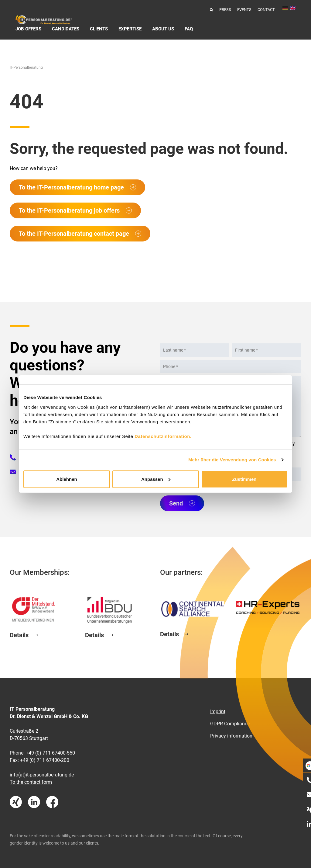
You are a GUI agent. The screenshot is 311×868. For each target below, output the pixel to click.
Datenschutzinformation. (163, 436)
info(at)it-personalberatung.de (42, 775)
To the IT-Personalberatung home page (71, 187)
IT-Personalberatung (26, 68)
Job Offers (28, 29)
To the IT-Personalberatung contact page (74, 234)
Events (244, 10)
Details (19, 635)
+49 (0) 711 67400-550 (50, 753)
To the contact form (31, 782)
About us (163, 29)
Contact (266, 10)
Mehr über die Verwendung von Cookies (232, 460)
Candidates (66, 29)
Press (225, 10)
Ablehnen (67, 479)
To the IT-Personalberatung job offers (69, 210)
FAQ (189, 29)
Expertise (130, 29)
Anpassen (156, 479)
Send (176, 503)
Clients (99, 29)
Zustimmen (244, 479)
